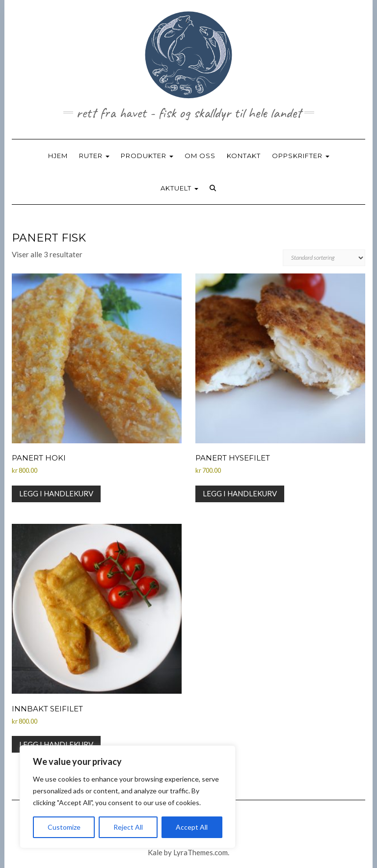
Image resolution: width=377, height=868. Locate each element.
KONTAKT (244, 156)
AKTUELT (179, 188)
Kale (155, 852)
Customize (64, 827)
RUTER (94, 156)
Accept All (192, 827)
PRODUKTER (147, 156)
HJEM (58, 156)
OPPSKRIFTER (301, 156)
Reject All (128, 827)
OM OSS (200, 156)
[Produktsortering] (324, 258)
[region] (128, 797)
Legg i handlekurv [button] (56, 493)
